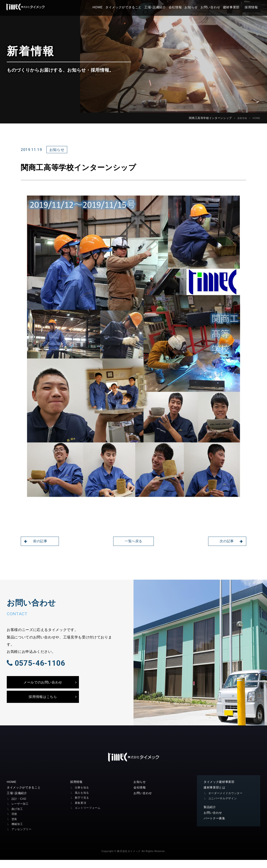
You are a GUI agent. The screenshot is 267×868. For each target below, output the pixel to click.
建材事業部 (235, 7)
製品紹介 (210, 815)
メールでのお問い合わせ (43, 688)
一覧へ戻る (133, 541)
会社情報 (179, 7)
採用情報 (255, 7)
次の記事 (230, 541)
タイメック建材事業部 (220, 789)
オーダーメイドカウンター (227, 801)
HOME (102, 7)
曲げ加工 (18, 817)
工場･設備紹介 (159, 7)
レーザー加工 (21, 812)
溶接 (15, 822)
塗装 (15, 827)
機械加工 (18, 832)
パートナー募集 (215, 827)
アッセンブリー (22, 837)
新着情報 (240, 118)
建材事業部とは (215, 795)
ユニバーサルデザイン (224, 806)
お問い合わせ (214, 7)
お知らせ (195, 7)
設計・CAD (19, 807)
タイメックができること (128, 7)
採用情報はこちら (43, 704)
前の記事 (37, 541)
